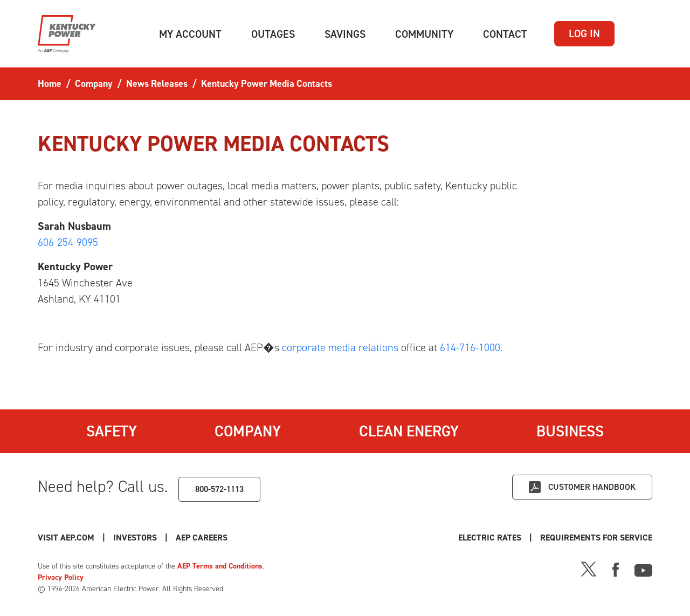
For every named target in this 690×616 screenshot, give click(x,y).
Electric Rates (490, 538)
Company (248, 431)
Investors (135, 538)
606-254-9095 (68, 242)
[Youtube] (643, 569)
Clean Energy (409, 431)
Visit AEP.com (66, 538)
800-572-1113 (219, 489)
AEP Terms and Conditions (220, 566)
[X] (589, 569)
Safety (112, 431)
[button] (190, 34)
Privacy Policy (61, 577)
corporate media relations (340, 347)
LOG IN (584, 33)
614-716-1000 (470, 347)
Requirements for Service (596, 538)
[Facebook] (616, 569)
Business (570, 431)
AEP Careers (202, 538)
